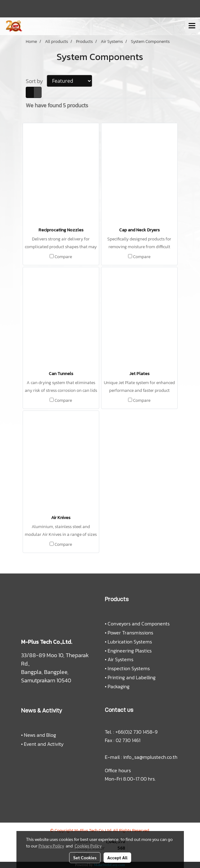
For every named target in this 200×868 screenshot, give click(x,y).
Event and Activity (44, 744)
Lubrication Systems (130, 642)
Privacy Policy (51, 846)
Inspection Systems (129, 668)
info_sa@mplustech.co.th (150, 757)
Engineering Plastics (130, 651)
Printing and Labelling (132, 677)
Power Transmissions (130, 633)
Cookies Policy (88, 846)
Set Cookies (85, 857)
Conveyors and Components (139, 624)
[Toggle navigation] (192, 26)
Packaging (119, 686)
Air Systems (120, 659)
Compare (63, 257)
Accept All (117, 857)
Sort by (36, 81)
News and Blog (40, 735)
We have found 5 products (57, 105)
